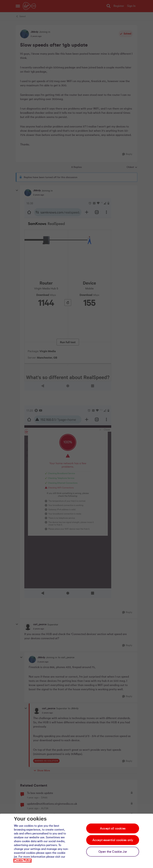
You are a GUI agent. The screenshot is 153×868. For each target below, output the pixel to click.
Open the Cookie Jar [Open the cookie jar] (113, 852)
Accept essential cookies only (113, 840)
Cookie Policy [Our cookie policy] (22, 861)
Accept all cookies (113, 828)
